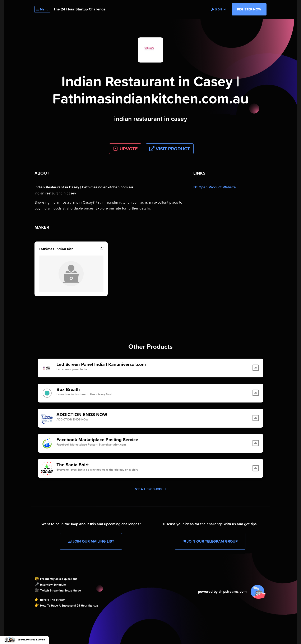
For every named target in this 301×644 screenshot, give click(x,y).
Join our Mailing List (91, 541)
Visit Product (170, 149)
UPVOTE (125, 149)
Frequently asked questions (59, 579)
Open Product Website (215, 187)
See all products (151, 489)
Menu (42, 9)
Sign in (218, 9)
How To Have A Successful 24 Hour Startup (69, 606)
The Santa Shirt (73, 465)
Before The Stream (53, 600)
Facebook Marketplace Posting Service (97, 440)
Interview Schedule (53, 585)
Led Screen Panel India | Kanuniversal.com (101, 364)
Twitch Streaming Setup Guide (61, 590)
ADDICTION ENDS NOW (82, 415)
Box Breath (68, 390)
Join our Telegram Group (210, 541)
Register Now (249, 9)
